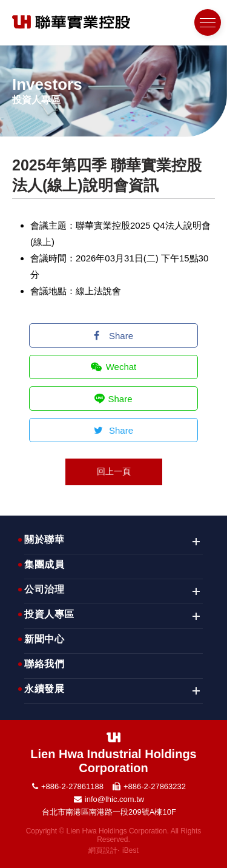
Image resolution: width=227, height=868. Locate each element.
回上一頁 (114, 471)
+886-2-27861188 (72, 786)
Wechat (114, 367)
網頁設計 (103, 850)
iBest (130, 850)
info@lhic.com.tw (114, 799)
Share (113, 336)
